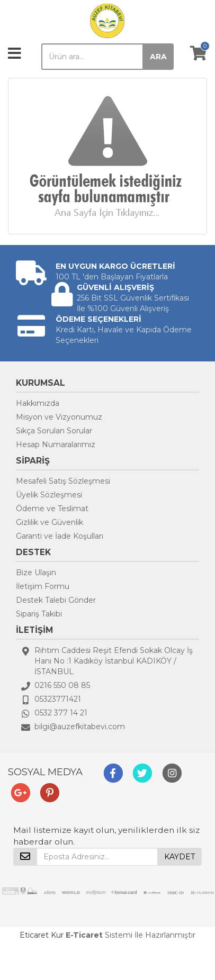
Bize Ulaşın (36, 573)
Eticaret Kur (42, 935)
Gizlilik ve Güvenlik (50, 522)
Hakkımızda (38, 403)
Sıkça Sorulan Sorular (54, 431)
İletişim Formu (43, 586)
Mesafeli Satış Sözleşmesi (63, 481)
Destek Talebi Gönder (56, 600)
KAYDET (180, 857)
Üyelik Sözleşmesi (49, 495)
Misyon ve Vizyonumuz (59, 417)
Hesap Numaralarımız (56, 444)
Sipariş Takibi (39, 614)
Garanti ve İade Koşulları (60, 536)
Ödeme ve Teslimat (52, 509)
